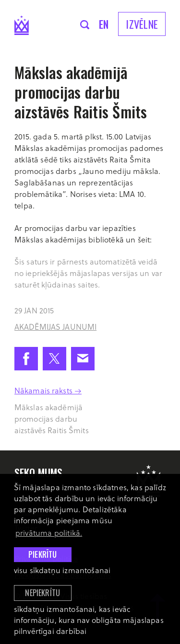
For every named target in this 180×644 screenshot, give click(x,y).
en (104, 24)
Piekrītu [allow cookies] (42, 554)
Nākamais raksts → (48, 390)
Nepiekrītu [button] (42, 593)
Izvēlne (142, 24)
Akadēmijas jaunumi (55, 327)
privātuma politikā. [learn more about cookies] (49, 533)
